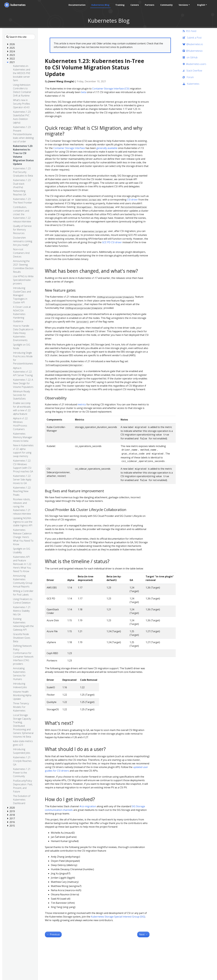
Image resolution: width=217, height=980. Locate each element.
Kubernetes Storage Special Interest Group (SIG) (118, 917)
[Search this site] (20, 37)
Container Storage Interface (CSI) (111, 89)
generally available (107, 148)
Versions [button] (183, 5)
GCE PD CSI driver (112, 242)
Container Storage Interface (69, 148)
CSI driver (132, 200)
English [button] (201, 5)
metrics (82, 404)
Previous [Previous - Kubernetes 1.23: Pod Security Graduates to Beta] (53, 934)
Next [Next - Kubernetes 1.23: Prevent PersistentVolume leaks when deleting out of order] (143, 934)
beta (84, 92)
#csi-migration (88, 806)
